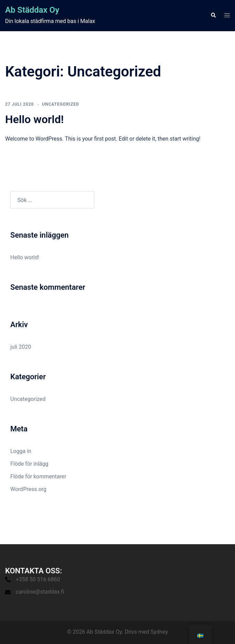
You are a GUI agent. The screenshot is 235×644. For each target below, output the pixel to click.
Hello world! (34, 119)
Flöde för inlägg (29, 464)
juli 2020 (21, 347)
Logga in (21, 451)
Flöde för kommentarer (38, 476)
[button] (213, 15)
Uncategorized (61, 104)
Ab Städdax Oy (32, 10)
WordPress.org (28, 489)
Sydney (159, 632)
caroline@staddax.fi (40, 592)
